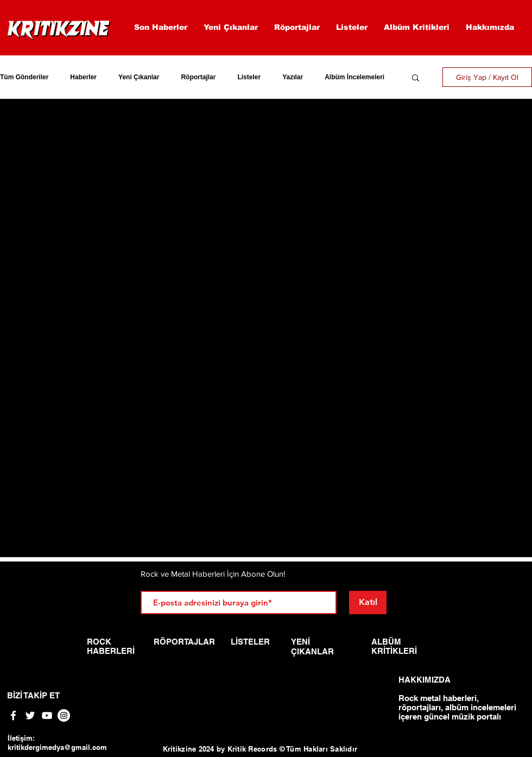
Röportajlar (198, 77)
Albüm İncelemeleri (354, 77)
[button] (416, 78)
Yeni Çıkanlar (139, 77)
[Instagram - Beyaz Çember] (64, 715)
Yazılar (293, 77)
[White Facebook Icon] (13, 715)
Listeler (249, 77)
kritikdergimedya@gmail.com (57, 747)
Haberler (83, 77)
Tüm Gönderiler (24, 77)
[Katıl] (368, 603)
